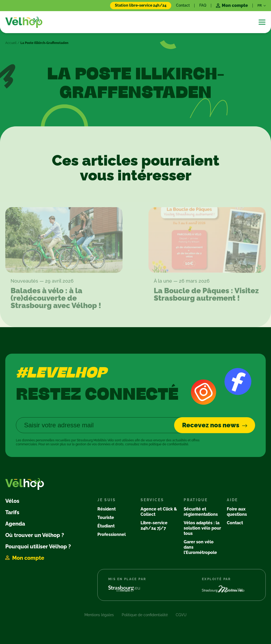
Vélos (12, 501)
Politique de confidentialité (145, 615)
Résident (107, 509)
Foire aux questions (237, 512)
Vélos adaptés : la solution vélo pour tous (202, 528)
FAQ (203, 5)
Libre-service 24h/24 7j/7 (154, 525)
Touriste (106, 518)
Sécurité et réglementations (201, 512)
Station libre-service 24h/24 (141, 5)
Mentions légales (99, 615)
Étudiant (106, 526)
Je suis (107, 500)
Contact (183, 5)
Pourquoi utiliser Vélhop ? (38, 547)
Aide (232, 500)
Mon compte (28, 558)
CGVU (181, 615)
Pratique (196, 500)
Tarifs (12, 512)
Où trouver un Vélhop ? (35, 535)
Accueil (11, 43)
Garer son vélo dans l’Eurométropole (200, 547)
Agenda (15, 524)
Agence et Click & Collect (159, 512)
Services (152, 500)
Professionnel (112, 534)
